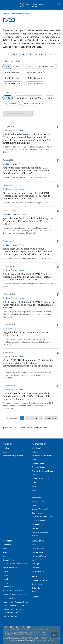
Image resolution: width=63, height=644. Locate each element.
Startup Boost (37, 552)
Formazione (36, 494)
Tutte (8, 98)
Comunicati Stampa (39, 580)
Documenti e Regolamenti (13, 456)
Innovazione (36, 498)
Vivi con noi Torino (39, 556)
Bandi (19, 67)
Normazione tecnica (39, 501)
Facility (5, 583)
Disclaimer (14, 633)
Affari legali (36, 448)
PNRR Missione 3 (34, 72)
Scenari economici (39, 520)
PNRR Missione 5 (34, 78)
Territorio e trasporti (40, 532)
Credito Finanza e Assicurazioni (15, 564)
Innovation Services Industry (14, 594)
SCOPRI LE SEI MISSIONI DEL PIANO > (32, 55)
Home (5, 14)
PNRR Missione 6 (13, 84)
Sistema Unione (38, 571)
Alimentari (7, 545)
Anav (5, 552)
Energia (6, 579)
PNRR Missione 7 (34, 84)
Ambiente (36, 452)
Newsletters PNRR (32, 103)
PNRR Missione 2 (13, 72)
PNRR (27, 14)
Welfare (35, 536)
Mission (6, 448)
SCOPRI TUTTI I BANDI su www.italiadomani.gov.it (25, 427)
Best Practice (37, 560)
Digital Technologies (11, 568)
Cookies (28, 633)
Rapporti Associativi (40, 509)
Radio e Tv (36, 588)
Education (36, 475)
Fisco (34, 490)
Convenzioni (36, 568)
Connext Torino (38, 548)
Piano (30, 67)
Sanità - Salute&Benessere (13, 606)
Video (34, 592)
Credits (21, 633)
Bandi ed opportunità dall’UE (29, 98)
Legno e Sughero (9, 598)
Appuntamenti (11, 103)
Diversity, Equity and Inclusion (44, 471)
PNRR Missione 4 (13, 78)
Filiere (34, 486)
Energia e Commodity (40, 478)
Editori (5, 575)
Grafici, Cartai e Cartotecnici (14, 590)
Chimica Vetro (8, 560)
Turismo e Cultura (10, 616)
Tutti (7, 67)
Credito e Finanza (38, 467)
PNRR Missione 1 (47, 67)
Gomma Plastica (9, 587)
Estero (34, 482)
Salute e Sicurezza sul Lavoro (43, 517)
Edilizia (5, 571)
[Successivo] (51, 418)
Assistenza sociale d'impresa (43, 456)
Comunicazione (38, 463)
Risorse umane (37, 513)
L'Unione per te (16, 14)
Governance (7, 452)
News (50, 98)
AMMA (5, 548)
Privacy (6, 633)
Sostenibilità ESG (38, 524)
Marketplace (37, 564)
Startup (35, 528)
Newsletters (37, 584)
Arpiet (5, 556)
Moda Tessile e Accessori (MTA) (15, 602)
